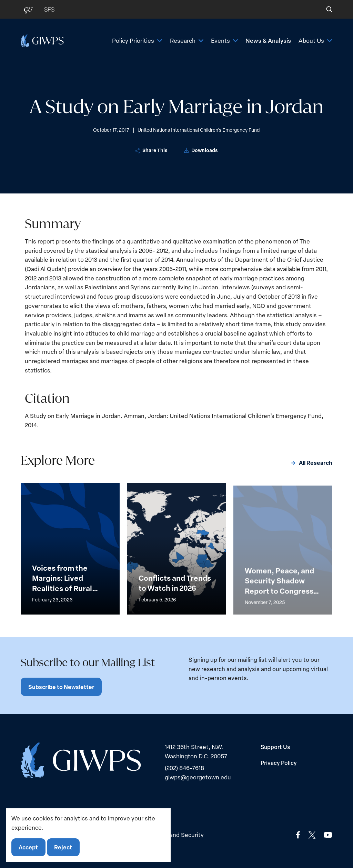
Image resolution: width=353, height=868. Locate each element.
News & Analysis (268, 40)
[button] (325, 9)
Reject (63, 847)
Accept (28, 847)
